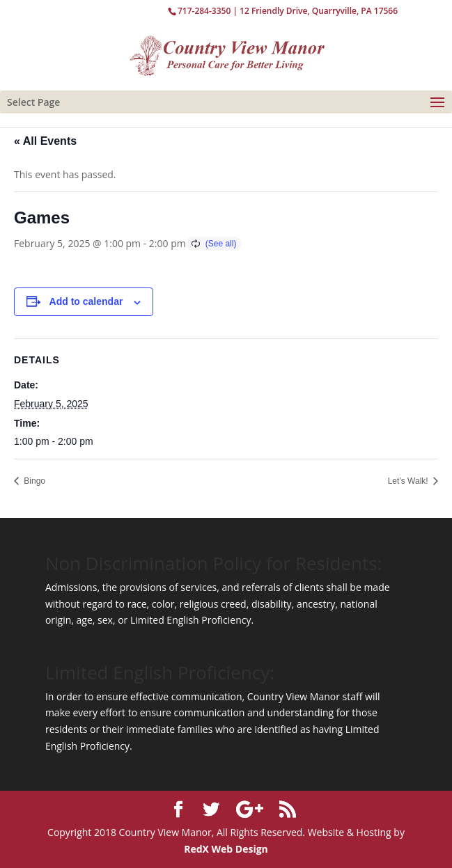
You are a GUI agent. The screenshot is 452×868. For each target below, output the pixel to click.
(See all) (221, 244)
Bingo (33, 481)
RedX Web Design (226, 849)
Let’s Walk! (409, 481)
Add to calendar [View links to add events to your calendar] (86, 301)
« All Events (45, 141)
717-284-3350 (204, 11)
